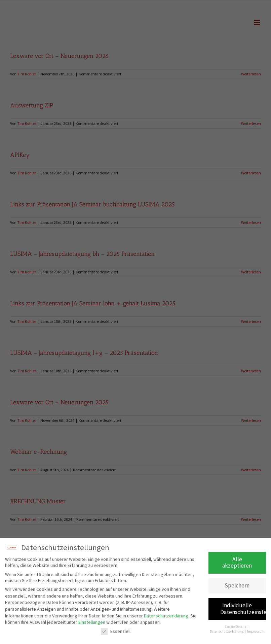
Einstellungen (92, 623)
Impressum (256, 632)
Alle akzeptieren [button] (237, 563)
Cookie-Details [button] (236, 627)
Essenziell (116, 632)
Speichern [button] (237, 586)
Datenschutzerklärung (166, 616)
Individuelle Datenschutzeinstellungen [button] (243, 609)
